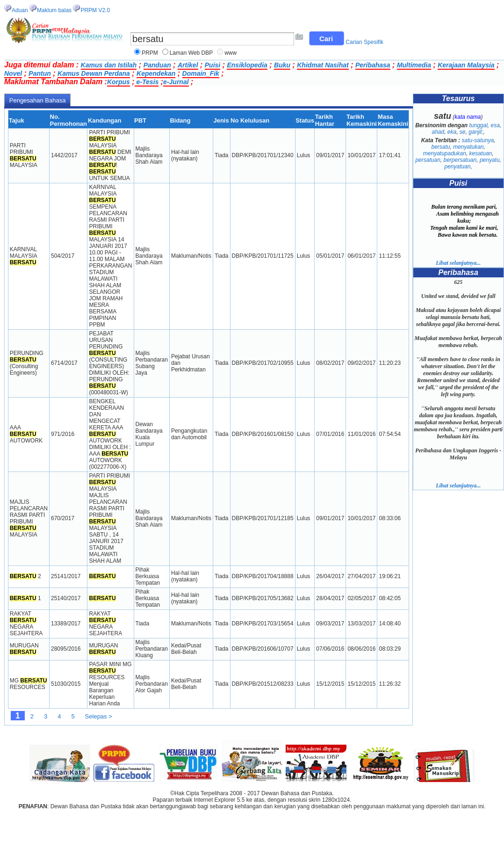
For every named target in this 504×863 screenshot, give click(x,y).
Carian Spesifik (364, 42)
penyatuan (457, 167)
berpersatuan (460, 160)
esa (495, 125)
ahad (438, 132)
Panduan (157, 65)
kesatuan (481, 153)
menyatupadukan (445, 153)
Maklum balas (54, 10)
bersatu (440, 147)
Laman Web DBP (191, 53)
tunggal (478, 125)
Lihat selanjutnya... (458, 263)
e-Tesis (147, 82)
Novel (13, 73)
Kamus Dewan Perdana (94, 73)
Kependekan (156, 73)
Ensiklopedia (247, 65)
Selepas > (99, 716)
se (463, 132)
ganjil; (476, 132)
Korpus (119, 82)
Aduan (20, 10)
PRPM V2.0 (95, 10)
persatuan (428, 160)
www (230, 53)
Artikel (188, 65)
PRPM (150, 53)
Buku (282, 65)
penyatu (490, 160)
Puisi (212, 65)
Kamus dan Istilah (109, 65)
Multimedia (414, 65)
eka (452, 132)
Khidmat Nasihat (323, 65)
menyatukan (468, 147)
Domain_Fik (201, 73)
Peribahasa (373, 65)
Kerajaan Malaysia (466, 65)
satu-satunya (478, 140)
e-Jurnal (176, 82)
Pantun (40, 73)
